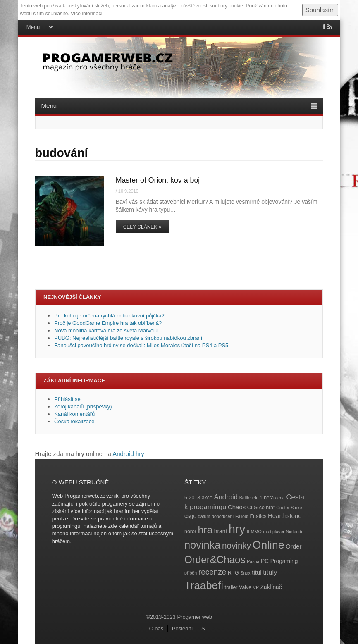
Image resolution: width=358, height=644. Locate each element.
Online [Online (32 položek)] (268, 545)
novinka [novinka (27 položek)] (202, 545)
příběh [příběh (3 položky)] (191, 573)
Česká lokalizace (74, 421)
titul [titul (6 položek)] (257, 572)
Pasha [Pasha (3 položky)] (253, 561)
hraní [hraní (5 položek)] (221, 531)
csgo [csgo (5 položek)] (190, 516)
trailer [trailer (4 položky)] (231, 587)
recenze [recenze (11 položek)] (212, 572)
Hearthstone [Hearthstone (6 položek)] (285, 516)
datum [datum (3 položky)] (204, 516)
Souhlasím (320, 10)
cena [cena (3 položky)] (280, 498)
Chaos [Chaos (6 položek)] (237, 507)
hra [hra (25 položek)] (205, 530)
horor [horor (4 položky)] (190, 532)
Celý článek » (142, 227)
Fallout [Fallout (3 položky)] (242, 516)
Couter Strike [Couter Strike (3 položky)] (289, 508)
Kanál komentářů (74, 414)
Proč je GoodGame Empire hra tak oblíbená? (108, 323)
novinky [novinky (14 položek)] (236, 545)
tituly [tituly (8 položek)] (270, 572)
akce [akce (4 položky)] (207, 498)
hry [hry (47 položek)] (237, 529)
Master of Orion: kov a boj (158, 180)
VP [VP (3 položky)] (256, 587)
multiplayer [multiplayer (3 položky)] (274, 532)
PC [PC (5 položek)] (265, 561)
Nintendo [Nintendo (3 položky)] (295, 532)
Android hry (128, 454)
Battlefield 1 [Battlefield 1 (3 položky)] (251, 498)
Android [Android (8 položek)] (226, 497)
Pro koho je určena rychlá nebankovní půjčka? (110, 316)
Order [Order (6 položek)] (294, 546)
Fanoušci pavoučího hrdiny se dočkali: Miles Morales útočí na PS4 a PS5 (141, 345)
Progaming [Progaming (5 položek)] (284, 561)
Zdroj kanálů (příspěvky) (83, 407)
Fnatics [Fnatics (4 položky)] (258, 516)
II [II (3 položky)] (248, 532)
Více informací (87, 14)
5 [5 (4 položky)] (186, 498)
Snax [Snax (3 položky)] (245, 573)
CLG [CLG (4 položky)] (252, 508)
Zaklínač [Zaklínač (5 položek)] (271, 587)
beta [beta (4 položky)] (269, 498)
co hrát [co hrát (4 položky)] (267, 508)
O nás (156, 628)
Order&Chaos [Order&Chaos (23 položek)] (215, 559)
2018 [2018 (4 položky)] (195, 498)
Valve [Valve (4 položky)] (245, 587)
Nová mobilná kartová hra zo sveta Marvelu (106, 330)
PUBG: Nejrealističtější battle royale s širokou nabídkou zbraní (128, 338)
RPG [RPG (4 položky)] (233, 573)
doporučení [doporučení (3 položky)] (223, 516)
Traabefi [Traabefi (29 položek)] (204, 585)
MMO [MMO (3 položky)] (256, 532)
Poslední (183, 628)
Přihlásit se (67, 399)
